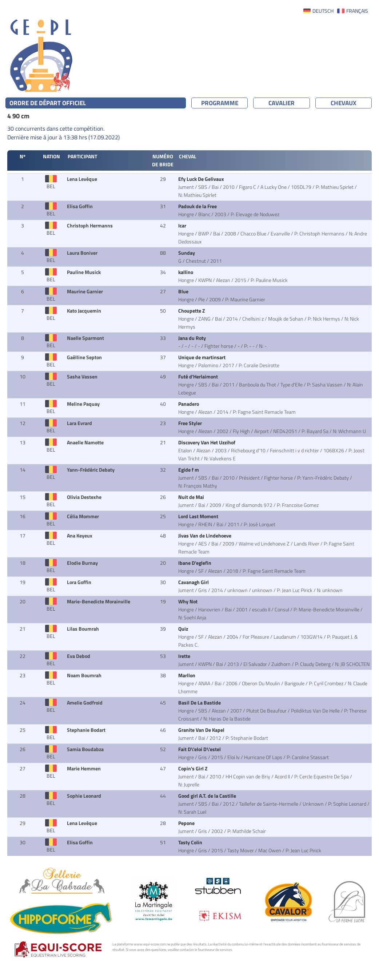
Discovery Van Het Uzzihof (207, 443)
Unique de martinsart (202, 357)
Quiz (184, 629)
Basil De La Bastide (200, 703)
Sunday (187, 253)
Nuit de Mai (192, 497)
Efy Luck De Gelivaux (202, 179)
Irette (185, 656)
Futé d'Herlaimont (199, 377)
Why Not (188, 602)
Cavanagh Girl (194, 582)
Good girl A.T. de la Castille (208, 796)
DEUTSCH (323, 11)
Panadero (189, 404)
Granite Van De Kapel (202, 730)
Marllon (187, 675)
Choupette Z (192, 311)
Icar (183, 226)
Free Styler (191, 423)
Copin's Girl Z (193, 769)
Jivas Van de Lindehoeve (205, 536)
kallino (186, 272)
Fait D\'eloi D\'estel (200, 749)
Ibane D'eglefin (195, 563)
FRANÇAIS (357, 11)
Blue (184, 291)
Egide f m (189, 470)
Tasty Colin (191, 842)
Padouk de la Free (198, 206)
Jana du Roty (193, 338)
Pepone (187, 823)
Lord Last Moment (199, 516)
